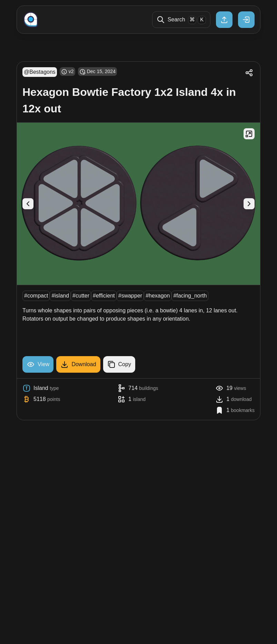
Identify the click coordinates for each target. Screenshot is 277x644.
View (38, 364)
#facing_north (190, 296)
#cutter (81, 296)
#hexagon (158, 296)
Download (78, 364)
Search (181, 20)
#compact (36, 296)
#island (60, 296)
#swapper (130, 296)
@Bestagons (40, 72)
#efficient (104, 296)
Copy (119, 364)
